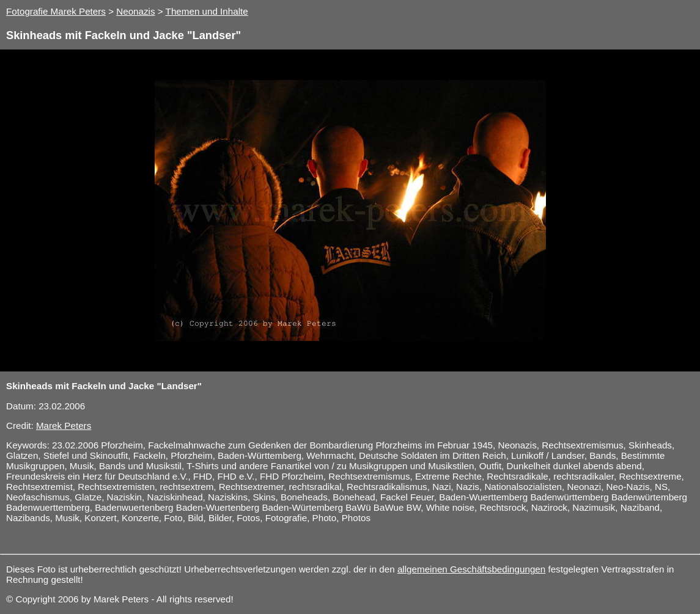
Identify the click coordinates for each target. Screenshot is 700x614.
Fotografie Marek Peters (56, 11)
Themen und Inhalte (207, 11)
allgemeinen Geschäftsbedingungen (471, 569)
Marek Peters (64, 426)
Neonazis (135, 11)
